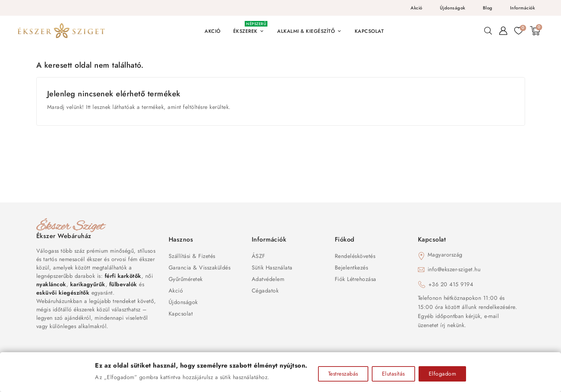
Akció (416, 8)
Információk (523, 8)
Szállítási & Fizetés (192, 256)
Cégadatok (265, 291)
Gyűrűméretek (186, 279)
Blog (488, 8)
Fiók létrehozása (356, 279)
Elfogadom (442, 374)
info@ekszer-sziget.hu (454, 269)
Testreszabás (343, 374)
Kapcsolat (181, 314)
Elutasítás (393, 374)
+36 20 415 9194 (451, 284)
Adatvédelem (268, 279)
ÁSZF (259, 256)
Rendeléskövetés (355, 256)
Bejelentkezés (352, 268)
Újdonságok (453, 8)
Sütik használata (272, 268)
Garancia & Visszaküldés (200, 268)
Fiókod (345, 239)
